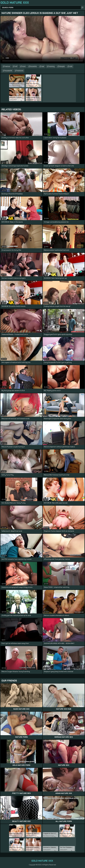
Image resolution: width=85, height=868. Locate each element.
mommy (52, 66)
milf (16, 66)
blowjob (62, 66)
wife (71, 66)
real (43, 66)
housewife (8, 71)
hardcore (20, 71)
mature (7, 66)
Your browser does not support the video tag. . (42, 40)
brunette (33, 66)
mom (24, 66)
